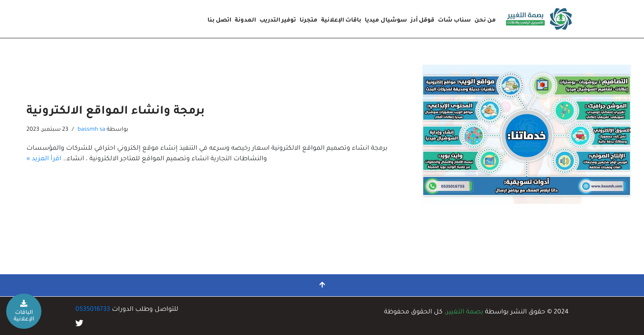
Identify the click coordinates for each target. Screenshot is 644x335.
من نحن (485, 21)
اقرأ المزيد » (44, 159)
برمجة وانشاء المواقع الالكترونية (116, 112)
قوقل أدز (422, 21)
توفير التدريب (278, 21)
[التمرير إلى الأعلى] (322, 285)
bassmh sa (91, 130)
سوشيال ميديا (386, 21)
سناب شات (454, 21)
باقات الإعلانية (341, 21)
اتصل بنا (219, 21)
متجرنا (309, 21)
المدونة (245, 21)
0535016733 (93, 310)
